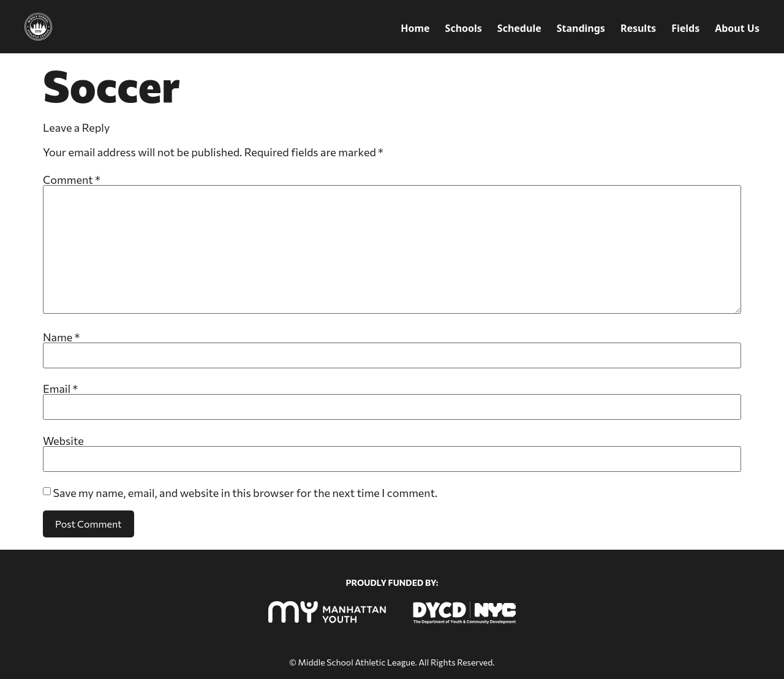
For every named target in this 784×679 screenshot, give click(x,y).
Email (60, 389)
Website (63, 441)
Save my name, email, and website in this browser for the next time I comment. (245, 493)
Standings (581, 28)
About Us (737, 28)
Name (61, 337)
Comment (72, 180)
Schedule (519, 28)
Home (415, 28)
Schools (464, 28)
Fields (685, 28)
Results (638, 28)
